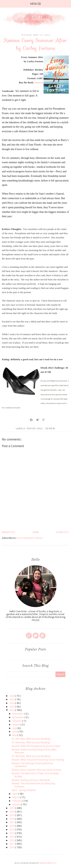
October (17, 721)
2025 (12, 699)
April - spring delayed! (24, 790)
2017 (12, 822)
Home (36, 532)
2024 (12, 703)
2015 (12, 829)
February (18, 801)
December (18, 714)
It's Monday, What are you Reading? (31, 739)
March (16, 797)
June (15, 732)
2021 (12, 808)
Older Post (62, 532)
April (15, 794)
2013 (12, 837)
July (15, 728)
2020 (12, 812)
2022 (12, 710)
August (17, 725)
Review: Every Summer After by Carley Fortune (37, 770)
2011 (12, 844)
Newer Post (9, 532)
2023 (12, 707)
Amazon (39, 82)
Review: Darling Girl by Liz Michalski (31, 780)
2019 (12, 815)
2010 (12, 847)
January (17, 804)
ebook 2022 (35, 429)
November (19, 717)
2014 (12, 833)
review (50, 429)
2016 (12, 826)
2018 (12, 819)
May (15, 735)
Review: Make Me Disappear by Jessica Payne (36, 746)
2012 (12, 840)
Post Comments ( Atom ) (30, 538)
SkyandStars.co (48, 863)
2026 (12, 696)
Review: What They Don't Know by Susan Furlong (38, 760)
